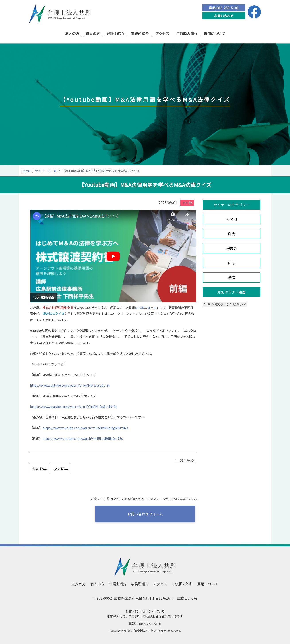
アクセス (162, 33)
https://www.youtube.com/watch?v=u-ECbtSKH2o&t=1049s (74, 407)
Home (26, 171)
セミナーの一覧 (46, 171)
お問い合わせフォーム (145, 514)
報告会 (232, 248)
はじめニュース (146, 307)
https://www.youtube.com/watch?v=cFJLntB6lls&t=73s (83, 438)
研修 (232, 263)
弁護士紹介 (115, 33)
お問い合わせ (224, 16)
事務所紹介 (140, 33)
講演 (232, 278)
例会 (232, 234)
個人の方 (93, 33)
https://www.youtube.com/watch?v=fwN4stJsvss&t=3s (70, 385)
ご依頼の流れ (187, 33)
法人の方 (72, 33)
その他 (232, 219)
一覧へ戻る (185, 460)
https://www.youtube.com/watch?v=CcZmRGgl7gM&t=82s (85, 428)
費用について (214, 33)
